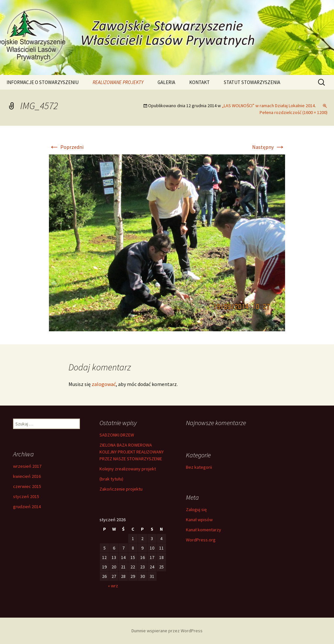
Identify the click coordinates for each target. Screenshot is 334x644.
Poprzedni (66, 147)
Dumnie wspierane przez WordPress (167, 631)
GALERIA (166, 82)
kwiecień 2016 (27, 476)
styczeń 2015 (26, 496)
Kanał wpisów (199, 520)
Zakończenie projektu (121, 489)
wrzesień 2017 (27, 466)
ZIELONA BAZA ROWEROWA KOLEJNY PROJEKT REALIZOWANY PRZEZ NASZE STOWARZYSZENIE (132, 452)
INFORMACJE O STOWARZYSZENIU (43, 82)
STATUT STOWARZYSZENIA (252, 82)
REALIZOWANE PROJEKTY (118, 82)
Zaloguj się (196, 509)
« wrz (113, 586)
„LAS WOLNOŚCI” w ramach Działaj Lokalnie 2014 (268, 106)
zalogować (104, 384)
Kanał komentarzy (204, 530)
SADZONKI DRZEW (117, 435)
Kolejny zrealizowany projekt (128, 469)
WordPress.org (201, 540)
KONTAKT (199, 82)
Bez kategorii (199, 467)
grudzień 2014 (27, 507)
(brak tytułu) (111, 479)
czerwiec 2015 (27, 486)
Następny (269, 147)
